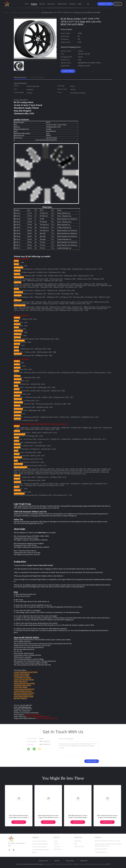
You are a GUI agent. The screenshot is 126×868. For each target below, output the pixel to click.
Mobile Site (84, 861)
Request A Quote (105, 4)
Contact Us (72, 4)
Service (56, 844)
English (118, 4)
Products (34, 4)
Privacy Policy (70, 861)
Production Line (79, 846)
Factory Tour (51, 4)
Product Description (38, 77)
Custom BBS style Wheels (40, 844)
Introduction (58, 849)
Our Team (57, 846)
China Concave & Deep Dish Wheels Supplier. (30, 864)
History (56, 841)
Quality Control (62, 4)
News (80, 4)
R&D (76, 844)
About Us (42, 4)
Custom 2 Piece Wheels (39, 841)
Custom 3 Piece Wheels (39, 847)
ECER (108, 864)
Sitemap (57, 861)
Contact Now (68, 71)
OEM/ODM (78, 841)
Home (27, 4)
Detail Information (20, 77)
